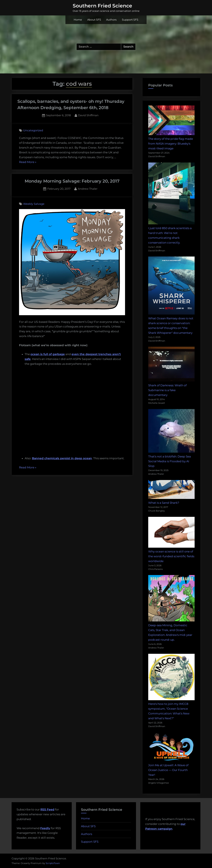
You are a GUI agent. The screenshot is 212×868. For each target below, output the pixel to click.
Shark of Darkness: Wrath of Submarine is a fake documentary (167, 390)
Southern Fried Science (102, 6)
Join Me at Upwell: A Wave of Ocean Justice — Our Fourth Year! (168, 770)
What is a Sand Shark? (164, 503)
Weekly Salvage (34, 204)
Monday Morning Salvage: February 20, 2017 (72, 181)
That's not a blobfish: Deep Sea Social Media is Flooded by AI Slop (170, 461)
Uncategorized (33, 130)
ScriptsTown (53, 863)
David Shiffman (88, 115)
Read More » (28, 162)
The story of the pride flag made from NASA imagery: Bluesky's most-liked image (171, 144)
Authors (111, 20)
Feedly (45, 828)
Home (78, 20)
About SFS (94, 20)
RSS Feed (47, 809)
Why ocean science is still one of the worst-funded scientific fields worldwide (171, 556)
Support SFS (130, 20)
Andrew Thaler (88, 188)
